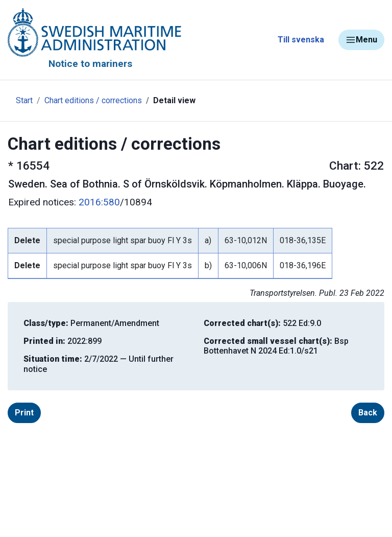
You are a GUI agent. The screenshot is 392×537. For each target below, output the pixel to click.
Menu (361, 40)
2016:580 (99, 202)
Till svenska (301, 40)
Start (24, 100)
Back (368, 413)
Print (24, 413)
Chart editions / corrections (93, 100)
